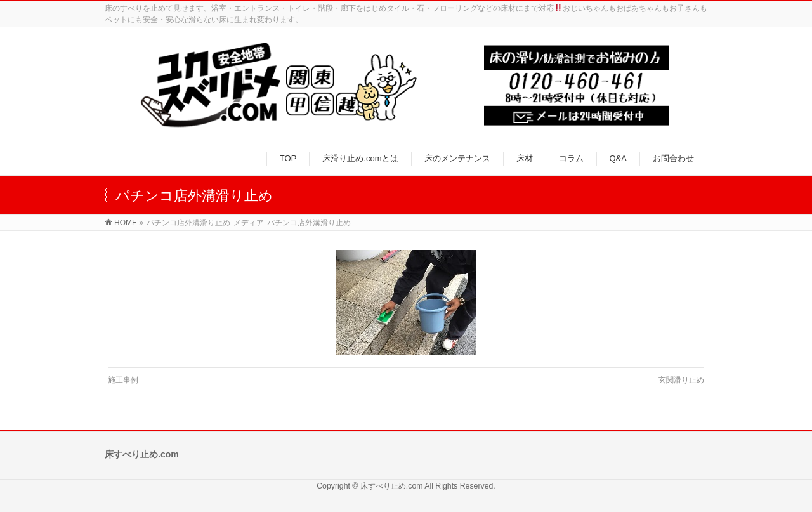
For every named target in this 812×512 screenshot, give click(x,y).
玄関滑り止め (681, 380)
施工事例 (123, 380)
